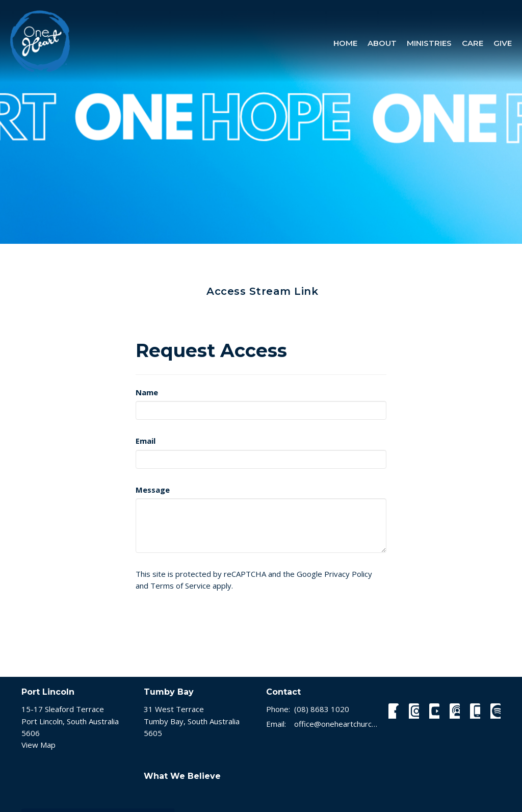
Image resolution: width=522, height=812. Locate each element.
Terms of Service (180, 586)
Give (503, 43)
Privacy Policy (348, 574)
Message (153, 490)
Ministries (429, 43)
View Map (38, 745)
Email (146, 441)
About (382, 43)
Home (345, 43)
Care (473, 43)
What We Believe (182, 776)
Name (147, 392)
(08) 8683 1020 (322, 709)
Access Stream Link (262, 291)
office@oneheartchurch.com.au (336, 724)
